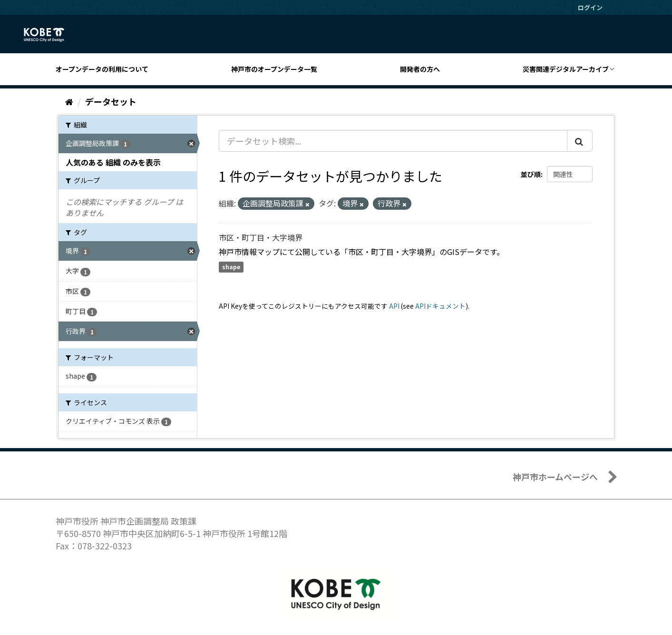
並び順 (531, 174)
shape (231, 267)
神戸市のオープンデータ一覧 (274, 69)
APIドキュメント (440, 306)
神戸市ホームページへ (555, 477)
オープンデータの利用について (102, 69)
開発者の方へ (420, 69)
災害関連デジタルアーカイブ (566, 69)
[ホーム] (69, 101)
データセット (111, 101)
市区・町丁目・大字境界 (261, 237)
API (394, 306)
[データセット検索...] (393, 141)
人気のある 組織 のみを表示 (113, 162)
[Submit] (580, 141)
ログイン (590, 7)
